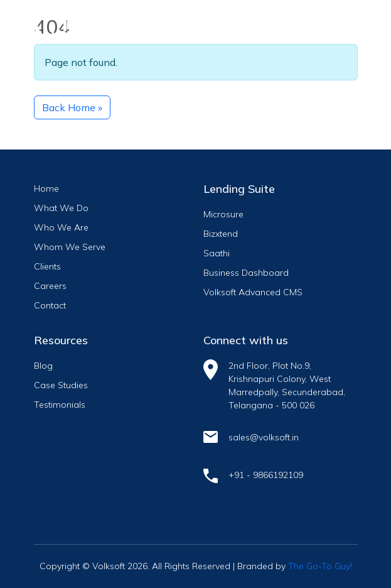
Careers (50, 286)
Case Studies (61, 385)
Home (46, 188)
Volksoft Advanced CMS (253, 292)
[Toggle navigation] (337, 23)
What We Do (61, 208)
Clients (47, 266)
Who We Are (61, 227)
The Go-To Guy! (320, 566)
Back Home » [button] (72, 107)
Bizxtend (221, 234)
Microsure (223, 214)
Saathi (217, 253)
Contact (50, 305)
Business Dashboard (246, 273)
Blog (43, 366)
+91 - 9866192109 (266, 475)
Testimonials (60, 405)
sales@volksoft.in (264, 437)
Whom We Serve (70, 247)
